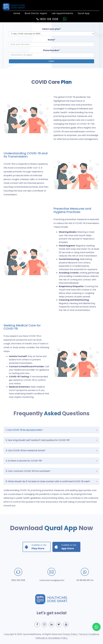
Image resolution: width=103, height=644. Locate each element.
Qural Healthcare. (32, 634)
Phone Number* (51, 50)
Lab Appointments (62, 13)
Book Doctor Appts (36, 13)
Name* (52, 40)
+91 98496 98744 (85, 580)
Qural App (84, 13)
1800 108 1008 (18, 580)
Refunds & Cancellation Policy (52, 638)
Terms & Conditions (89, 634)
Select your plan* (51, 29)
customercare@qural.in (52, 580)
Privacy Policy (70, 634)
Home (17, 13)
